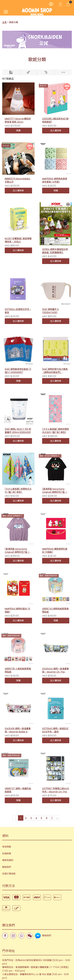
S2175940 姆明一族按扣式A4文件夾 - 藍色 (55, 689)
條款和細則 (8, 832)
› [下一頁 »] (57, 790)
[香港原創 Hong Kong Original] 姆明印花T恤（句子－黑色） (56, 491)
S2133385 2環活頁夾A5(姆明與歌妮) (55, 120)
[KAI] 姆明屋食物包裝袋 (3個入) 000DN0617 (18, 371)
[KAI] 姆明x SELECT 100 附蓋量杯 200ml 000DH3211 (18, 431)
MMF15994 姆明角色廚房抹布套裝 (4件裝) (55, 180)
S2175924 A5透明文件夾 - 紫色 (18, 311)
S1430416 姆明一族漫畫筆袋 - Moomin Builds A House (18, 689)
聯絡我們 (7, 839)
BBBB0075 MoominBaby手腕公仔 (18, 180)
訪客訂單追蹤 (9, 846)
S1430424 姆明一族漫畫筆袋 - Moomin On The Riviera (55, 638)
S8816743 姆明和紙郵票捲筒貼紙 (55, 578)
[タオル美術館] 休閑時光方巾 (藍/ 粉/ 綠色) (18, 491)
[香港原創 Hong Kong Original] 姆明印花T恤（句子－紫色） (18, 551)
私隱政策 (7, 826)
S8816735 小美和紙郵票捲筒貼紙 (18, 638)
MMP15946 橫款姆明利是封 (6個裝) (55, 551)
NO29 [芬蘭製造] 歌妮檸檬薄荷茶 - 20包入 (18, 240)
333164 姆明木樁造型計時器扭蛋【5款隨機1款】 (55, 251)
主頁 (4, 22)
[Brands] (28, 72)
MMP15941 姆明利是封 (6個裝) (17, 610)
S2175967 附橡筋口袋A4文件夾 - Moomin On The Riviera (56, 739)
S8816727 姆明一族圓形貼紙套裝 (18, 739)
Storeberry (42, 958)
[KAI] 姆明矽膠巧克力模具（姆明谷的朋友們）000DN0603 (55, 371)
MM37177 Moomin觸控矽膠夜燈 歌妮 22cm (18, 120)
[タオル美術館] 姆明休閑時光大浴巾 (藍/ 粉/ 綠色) (56, 431)
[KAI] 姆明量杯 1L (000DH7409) (50, 311)
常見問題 (7, 819)
